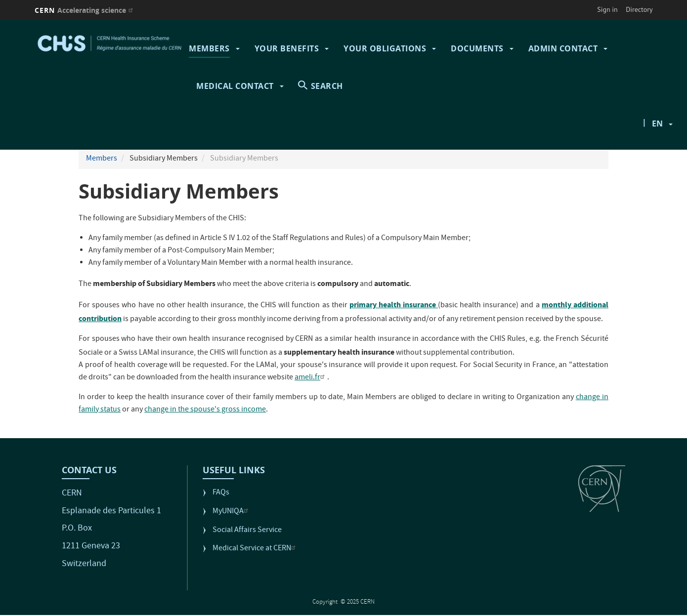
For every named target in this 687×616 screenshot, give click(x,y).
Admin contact (563, 48)
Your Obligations (385, 48)
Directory (639, 9)
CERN (85, 10)
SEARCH (327, 86)
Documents (477, 48)
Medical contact (235, 86)
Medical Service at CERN (255, 549)
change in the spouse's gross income (205, 410)
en (657, 123)
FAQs (221, 493)
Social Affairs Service (247, 531)
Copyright (326, 602)
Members (209, 48)
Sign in (607, 9)
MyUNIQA (232, 512)
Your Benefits (287, 48)
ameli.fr (311, 378)
